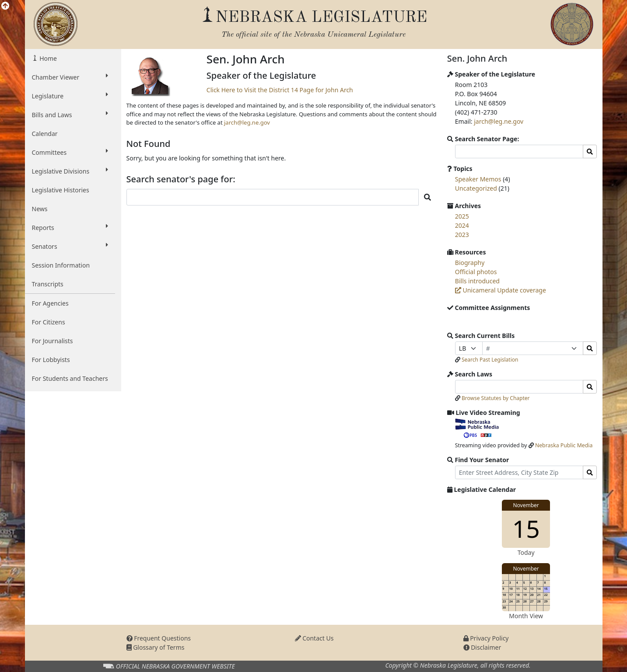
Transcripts (48, 284)
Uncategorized (476, 188)
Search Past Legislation (490, 360)
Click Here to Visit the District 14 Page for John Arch (280, 90)
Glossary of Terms (156, 647)
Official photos (476, 272)
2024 (462, 225)
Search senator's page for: (181, 179)
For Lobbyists (51, 360)
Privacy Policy (486, 638)
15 (526, 528)
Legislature (70, 96)
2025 (462, 216)
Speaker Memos (478, 179)
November (526, 505)
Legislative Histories (61, 190)
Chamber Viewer (70, 77)
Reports (70, 227)
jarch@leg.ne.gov (247, 122)
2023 (462, 235)
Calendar (45, 134)
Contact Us (314, 638)
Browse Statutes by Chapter (496, 398)
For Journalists (53, 341)
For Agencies (50, 303)
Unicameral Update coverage (501, 290)
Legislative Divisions (70, 171)
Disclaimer (482, 647)
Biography (470, 263)
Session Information (61, 265)
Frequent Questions (159, 638)
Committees (70, 152)
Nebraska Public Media (564, 445)
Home (47, 58)
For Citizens (49, 322)
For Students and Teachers (70, 378)
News (40, 209)
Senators (70, 246)
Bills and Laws (70, 115)
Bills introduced (477, 281)
